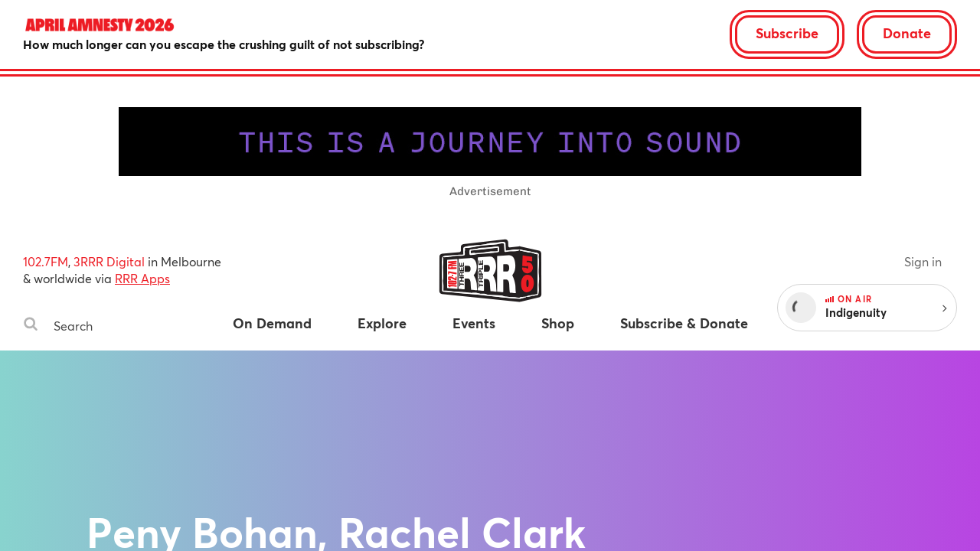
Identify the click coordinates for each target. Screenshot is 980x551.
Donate (907, 33)
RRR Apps (142, 278)
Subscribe (787, 33)
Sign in (923, 261)
